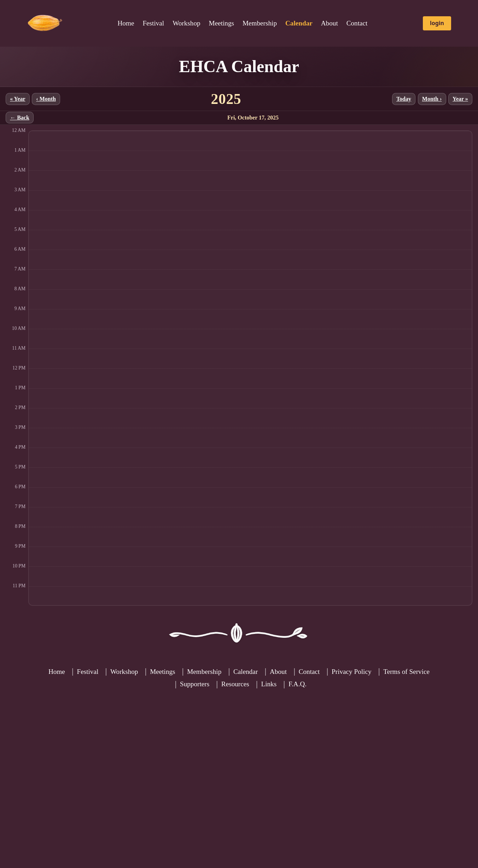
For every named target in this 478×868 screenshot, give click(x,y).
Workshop (186, 23)
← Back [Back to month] (20, 118)
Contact (357, 23)
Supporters (195, 684)
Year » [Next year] (460, 99)
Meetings (221, 23)
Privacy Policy (351, 672)
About (330, 23)
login (437, 23)
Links (269, 684)
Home (126, 23)
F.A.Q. (298, 684)
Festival (153, 23)
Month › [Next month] (432, 99)
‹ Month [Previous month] (46, 99)
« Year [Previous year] (18, 99)
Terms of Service (406, 672)
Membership (260, 23)
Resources (235, 684)
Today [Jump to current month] (404, 99)
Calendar (246, 672)
